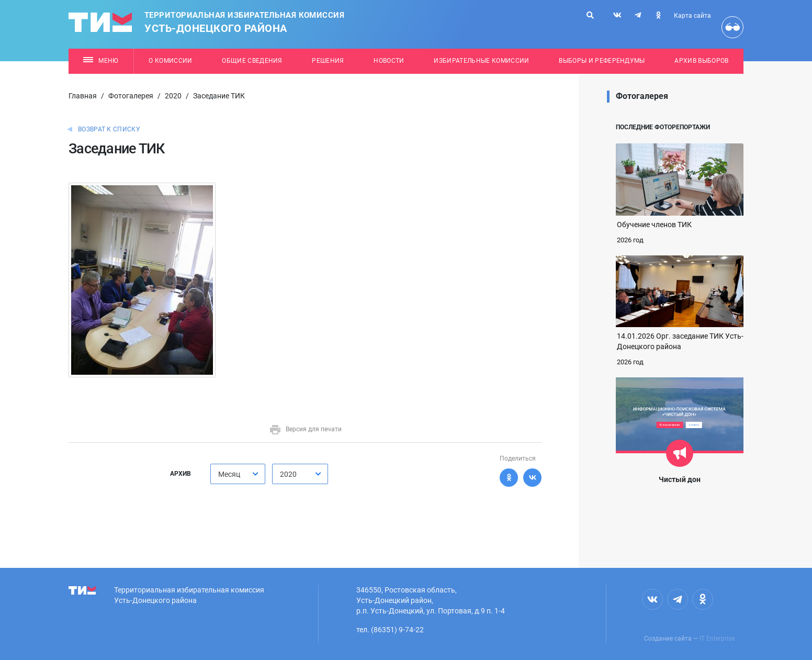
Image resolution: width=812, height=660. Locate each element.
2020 (173, 96)
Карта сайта (692, 16)
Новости (389, 61)
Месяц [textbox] (229, 474)
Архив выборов (701, 61)
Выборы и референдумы (602, 61)
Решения (328, 61)
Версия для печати (305, 429)
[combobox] (238, 474)
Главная (83, 96)
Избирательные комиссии (481, 61)
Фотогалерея (131, 96)
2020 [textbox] (288, 474)
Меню (101, 61)
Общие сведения (252, 61)
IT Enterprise (717, 639)
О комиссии (170, 61)
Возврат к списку (109, 129)
